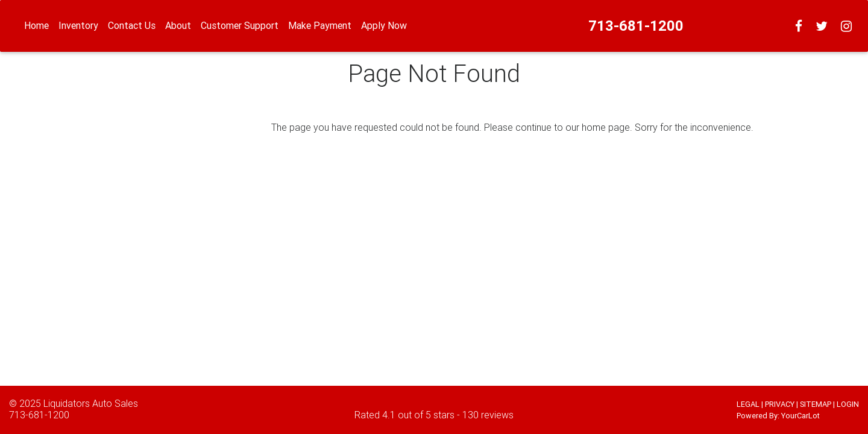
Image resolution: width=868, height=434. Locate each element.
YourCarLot (800, 416)
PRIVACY (780, 404)
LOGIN (848, 404)
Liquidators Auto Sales (91, 403)
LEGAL (748, 404)
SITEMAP (816, 404)
